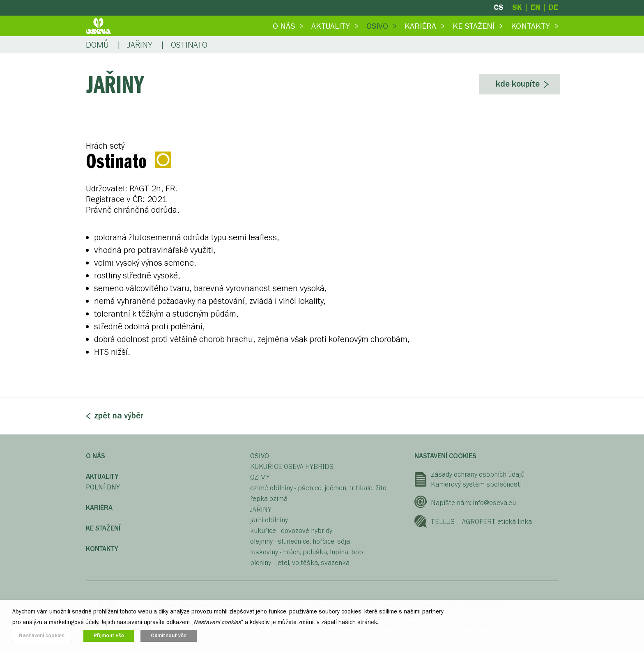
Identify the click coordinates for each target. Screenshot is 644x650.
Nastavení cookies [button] (42, 636)
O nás (284, 26)
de (553, 8)
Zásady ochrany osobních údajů (478, 474)
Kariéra (420, 26)
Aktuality (331, 26)
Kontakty (530, 26)
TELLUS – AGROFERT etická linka (481, 522)
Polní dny (103, 487)
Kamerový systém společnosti (476, 484)
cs (499, 8)
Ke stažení (474, 26)
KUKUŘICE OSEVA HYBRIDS (292, 467)
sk (517, 8)
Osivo (377, 26)
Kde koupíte (518, 84)
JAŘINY (261, 509)
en (535, 8)
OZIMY (260, 477)
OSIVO (260, 456)
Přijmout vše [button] (109, 636)
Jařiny (140, 45)
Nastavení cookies (445, 456)
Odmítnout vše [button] (169, 636)
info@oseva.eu (494, 503)
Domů (97, 45)
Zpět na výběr (119, 416)
